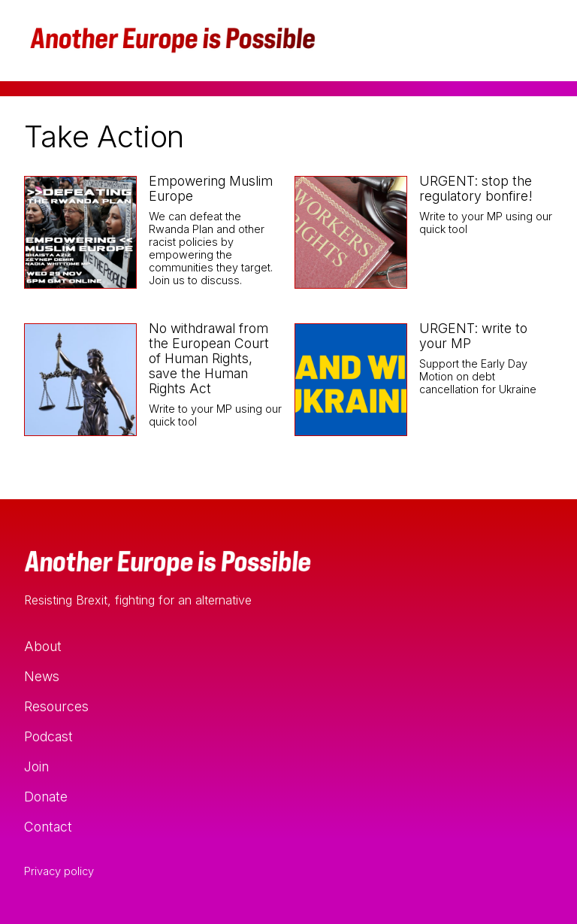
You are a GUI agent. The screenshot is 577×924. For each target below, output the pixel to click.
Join (36, 766)
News (42, 676)
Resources (56, 706)
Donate (46, 797)
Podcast (48, 736)
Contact (48, 827)
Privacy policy (59, 871)
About (43, 646)
